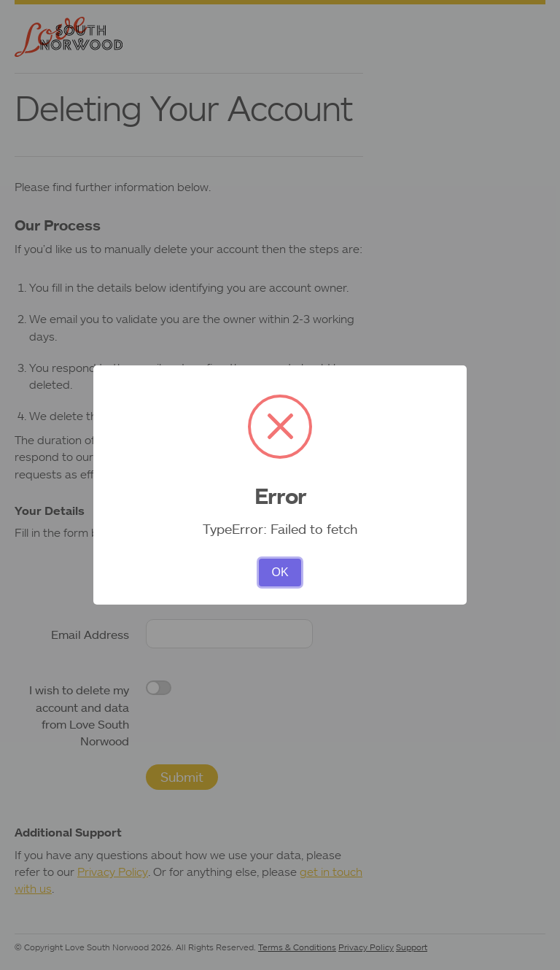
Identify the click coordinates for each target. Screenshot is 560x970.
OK (280, 572)
